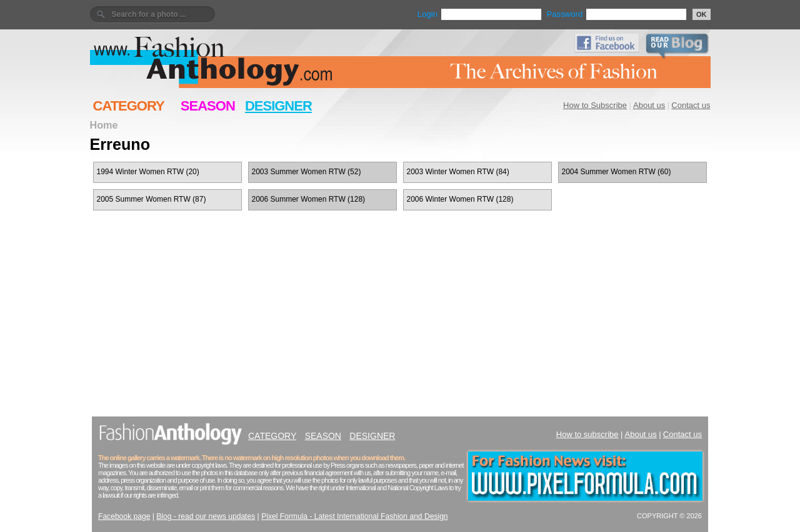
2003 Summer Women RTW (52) (307, 172)
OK (702, 14)
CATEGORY (129, 106)
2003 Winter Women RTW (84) (458, 172)
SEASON (208, 106)
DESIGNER (278, 106)
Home (104, 125)
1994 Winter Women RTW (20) (148, 172)
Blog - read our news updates (206, 516)
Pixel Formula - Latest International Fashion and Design (354, 516)
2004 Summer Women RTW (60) (617, 172)
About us (649, 105)
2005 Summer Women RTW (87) (152, 199)
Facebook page (124, 516)
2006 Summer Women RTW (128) (309, 199)
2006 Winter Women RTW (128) (460, 199)
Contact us (691, 105)
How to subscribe (587, 434)
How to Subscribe (595, 105)
